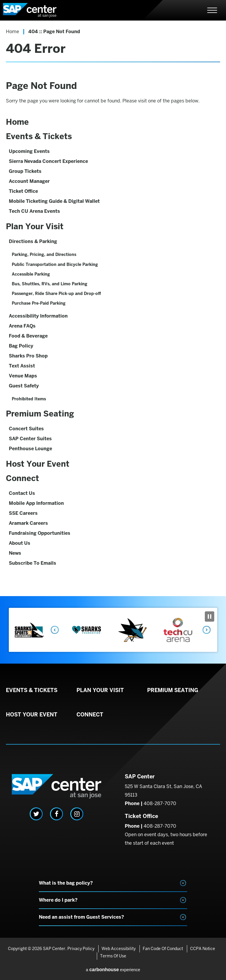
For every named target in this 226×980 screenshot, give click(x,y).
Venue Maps (23, 376)
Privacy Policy (81, 949)
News (15, 553)
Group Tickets (25, 171)
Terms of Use (113, 956)
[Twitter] (36, 814)
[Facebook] (56, 814)
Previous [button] (54, 630)
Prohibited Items (29, 399)
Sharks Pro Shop (28, 356)
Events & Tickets (39, 136)
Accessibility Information (38, 316)
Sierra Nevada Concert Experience (48, 161)
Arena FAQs (22, 326)
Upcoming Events (29, 151)
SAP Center (35, 10)
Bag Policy (21, 346)
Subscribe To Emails (33, 563)
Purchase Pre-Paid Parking (39, 303)
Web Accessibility (119, 949)
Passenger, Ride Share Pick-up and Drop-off (56, 294)
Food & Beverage (28, 336)
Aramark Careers (28, 523)
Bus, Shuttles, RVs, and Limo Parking (50, 284)
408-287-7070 (160, 803)
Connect (23, 478)
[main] (113, 308)
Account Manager (29, 181)
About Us (20, 543)
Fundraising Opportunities (40, 533)
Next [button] (207, 630)
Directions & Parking (33, 241)
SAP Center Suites (30, 439)
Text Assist (22, 366)
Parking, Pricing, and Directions (44, 254)
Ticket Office (23, 191)
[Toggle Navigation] (212, 10)
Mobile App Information (36, 503)
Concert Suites (26, 429)
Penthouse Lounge (30, 449)
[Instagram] (77, 814)
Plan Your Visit (35, 226)
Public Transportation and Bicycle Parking (55, 264)
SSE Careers (23, 513)
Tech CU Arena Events (34, 211)
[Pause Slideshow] (210, 616)
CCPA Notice (203, 949)
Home (13, 32)
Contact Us (22, 493)
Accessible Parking (31, 274)
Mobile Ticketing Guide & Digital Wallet (54, 201)
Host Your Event (38, 464)
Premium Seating (40, 414)
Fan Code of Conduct (163, 949)
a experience (113, 970)
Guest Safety (24, 386)
